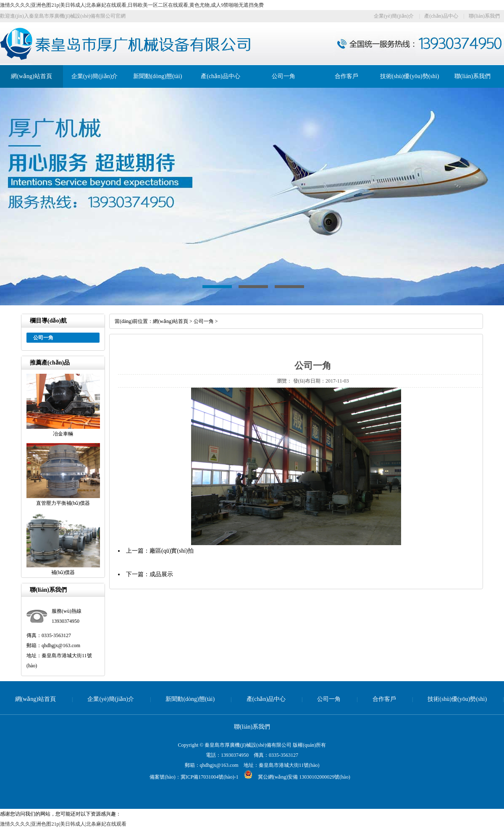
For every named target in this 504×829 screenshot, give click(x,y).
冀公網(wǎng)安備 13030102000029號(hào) (294, 777)
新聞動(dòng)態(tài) (158, 76)
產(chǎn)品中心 (441, 16)
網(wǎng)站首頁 (31, 76)
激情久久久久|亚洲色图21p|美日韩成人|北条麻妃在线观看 (63, 824)
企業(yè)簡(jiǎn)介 (394, 16)
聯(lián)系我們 (484, 16)
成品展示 (161, 574)
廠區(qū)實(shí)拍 (172, 551)
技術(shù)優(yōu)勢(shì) (410, 76)
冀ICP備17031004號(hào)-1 (210, 777)
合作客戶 (346, 76)
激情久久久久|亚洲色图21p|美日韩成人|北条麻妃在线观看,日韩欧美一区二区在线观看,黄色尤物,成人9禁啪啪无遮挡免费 (132, 5)
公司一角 (283, 76)
